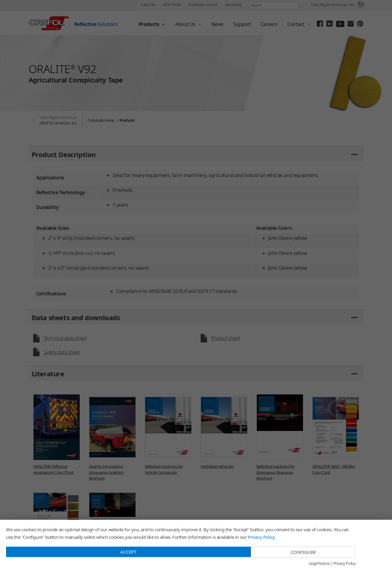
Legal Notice (319, 564)
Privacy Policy (261, 537)
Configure (303, 552)
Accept (128, 552)
